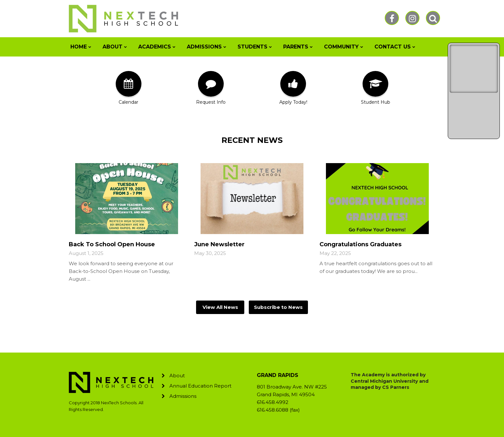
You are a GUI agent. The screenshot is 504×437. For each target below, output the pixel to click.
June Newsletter (219, 244)
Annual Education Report (200, 386)
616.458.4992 (273, 402)
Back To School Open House (112, 244)
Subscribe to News (278, 307)
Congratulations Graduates (360, 244)
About (177, 376)
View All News (220, 307)
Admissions (183, 396)
